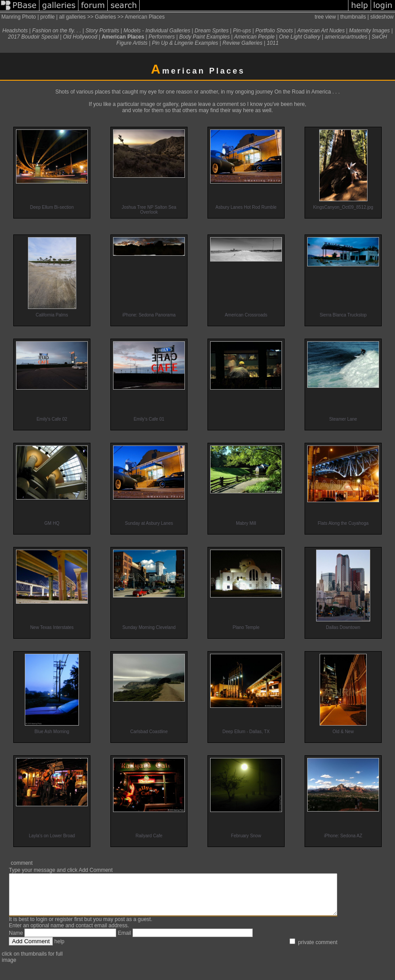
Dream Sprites (212, 31)
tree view (325, 17)
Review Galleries (242, 43)
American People (254, 37)
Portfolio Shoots (274, 31)
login (41, 927)
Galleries (105, 17)
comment (22, 863)
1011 (273, 43)
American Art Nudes (321, 31)
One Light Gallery (299, 37)
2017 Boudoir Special (33, 37)
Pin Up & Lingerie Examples (185, 43)
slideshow (382, 17)
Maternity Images (369, 31)
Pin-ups (242, 31)
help (60, 949)
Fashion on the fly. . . (57, 31)
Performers (162, 37)
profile (48, 17)
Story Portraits (102, 31)
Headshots (15, 31)
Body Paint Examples (204, 37)
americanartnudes (346, 37)
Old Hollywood (80, 37)
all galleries (72, 17)
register (64, 927)
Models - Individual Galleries (157, 31)
